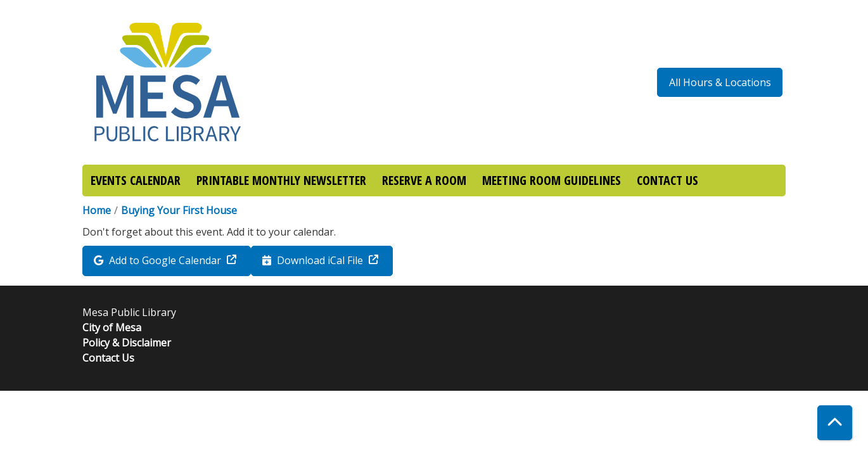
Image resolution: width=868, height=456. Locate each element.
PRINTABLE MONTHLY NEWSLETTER (281, 180)
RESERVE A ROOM (424, 180)
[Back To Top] (835, 423)
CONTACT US (667, 180)
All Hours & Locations (720, 82)
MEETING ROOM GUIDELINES (552, 180)
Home (97, 210)
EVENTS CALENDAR (136, 180)
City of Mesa (112, 327)
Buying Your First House (179, 210)
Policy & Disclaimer (127, 343)
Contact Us (108, 358)
